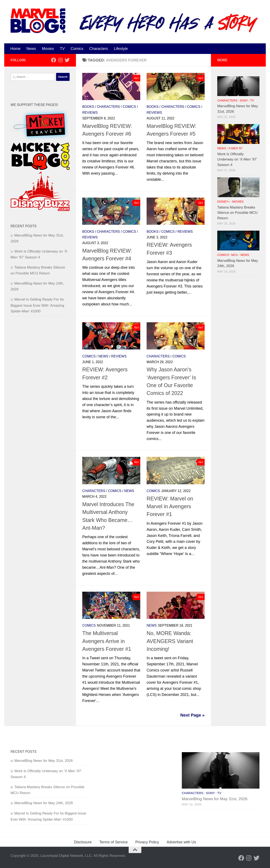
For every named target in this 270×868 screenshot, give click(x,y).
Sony (244, 101)
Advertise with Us (181, 842)
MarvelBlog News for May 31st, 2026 (44, 761)
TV (62, 49)
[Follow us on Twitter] (67, 60)
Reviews (90, 113)
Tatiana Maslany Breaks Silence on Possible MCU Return (237, 213)
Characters (99, 49)
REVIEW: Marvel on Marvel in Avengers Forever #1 (170, 506)
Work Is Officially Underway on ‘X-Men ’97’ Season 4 (237, 159)
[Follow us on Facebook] (54, 60)
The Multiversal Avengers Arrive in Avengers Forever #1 (107, 641)
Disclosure (83, 842)
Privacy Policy (147, 842)
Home (15, 49)
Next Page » (192, 715)
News (31, 49)
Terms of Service (114, 842)
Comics (77, 49)
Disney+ (223, 202)
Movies (48, 49)
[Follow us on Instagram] (60, 60)
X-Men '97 (235, 148)
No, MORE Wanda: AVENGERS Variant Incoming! (170, 641)
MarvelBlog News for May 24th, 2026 (44, 803)
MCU (235, 255)
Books (88, 107)
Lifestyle (121, 49)
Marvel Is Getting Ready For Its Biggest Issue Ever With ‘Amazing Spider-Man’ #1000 (37, 305)
